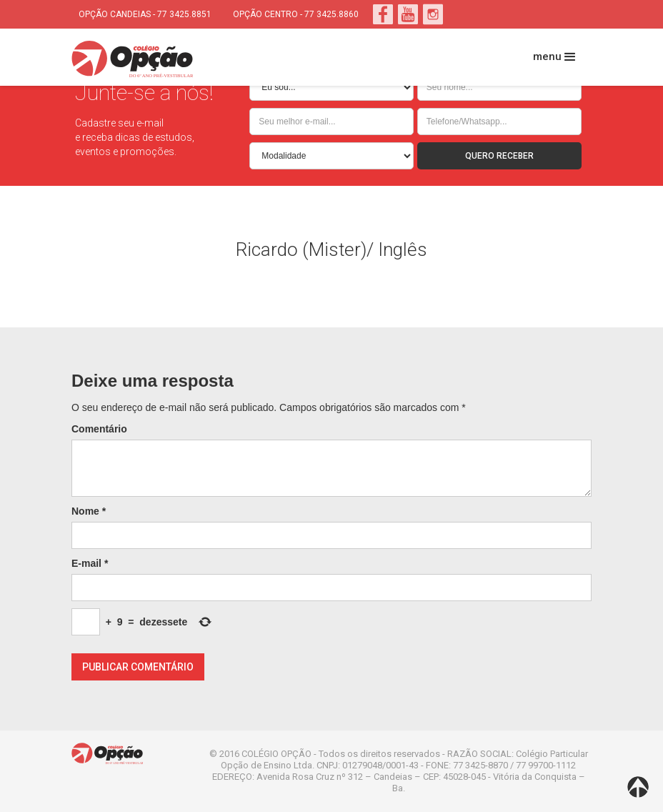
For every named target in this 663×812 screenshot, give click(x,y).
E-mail (90, 563)
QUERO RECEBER (499, 156)
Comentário (99, 429)
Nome (89, 511)
